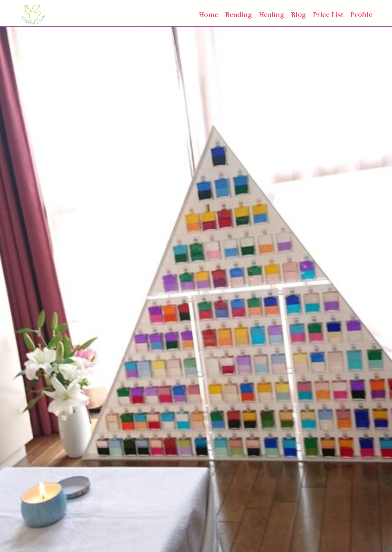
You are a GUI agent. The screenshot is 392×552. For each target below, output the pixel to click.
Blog (298, 14)
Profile (361, 14)
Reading (239, 14)
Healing (271, 14)
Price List (328, 14)
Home (208, 14)
